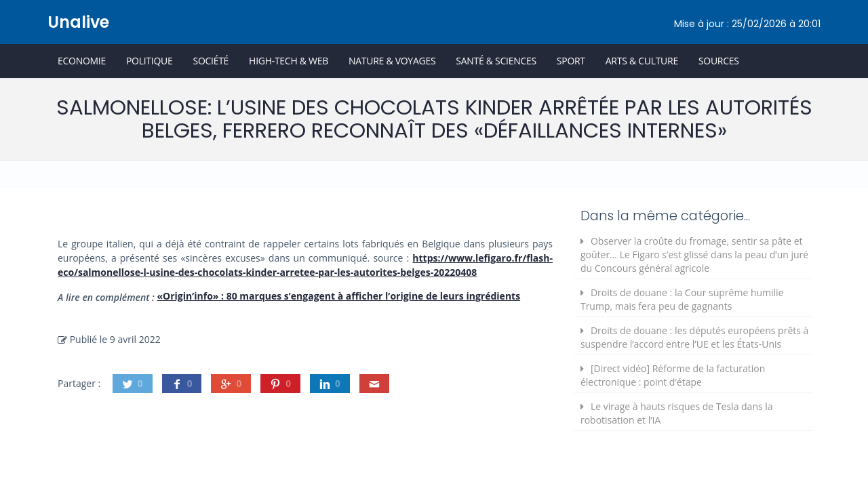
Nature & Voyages (392, 61)
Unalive (78, 22)
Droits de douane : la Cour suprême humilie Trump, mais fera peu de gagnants (682, 299)
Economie (82, 61)
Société (211, 61)
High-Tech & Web (289, 61)
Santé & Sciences (496, 61)
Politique (150, 61)
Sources (719, 61)
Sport (571, 61)
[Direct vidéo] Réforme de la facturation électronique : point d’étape (673, 375)
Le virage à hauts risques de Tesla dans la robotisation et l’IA (677, 413)
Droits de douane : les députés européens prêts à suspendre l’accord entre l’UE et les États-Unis (694, 337)
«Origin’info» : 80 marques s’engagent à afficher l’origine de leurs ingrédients (338, 296)
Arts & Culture (642, 61)
